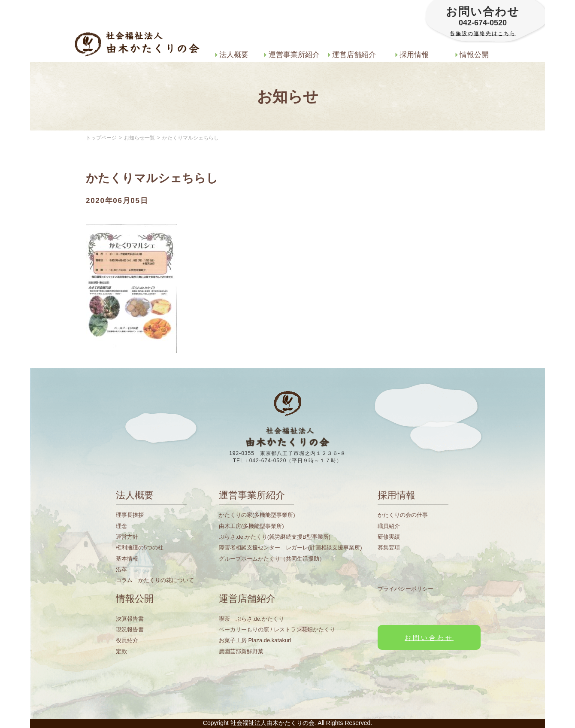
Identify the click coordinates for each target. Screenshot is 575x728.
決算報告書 (130, 619)
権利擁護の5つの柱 (140, 548)
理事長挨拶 (130, 515)
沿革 (121, 569)
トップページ (101, 138)
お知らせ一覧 (139, 138)
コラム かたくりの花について (155, 580)
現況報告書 (130, 629)
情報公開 (472, 55)
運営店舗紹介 (352, 55)
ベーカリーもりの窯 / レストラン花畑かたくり (277, 629)
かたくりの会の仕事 (403, 515)
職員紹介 (389, 526)
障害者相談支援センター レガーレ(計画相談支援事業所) (291, 548)
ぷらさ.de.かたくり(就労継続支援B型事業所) (275, 537)
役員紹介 (127, 640)
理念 (121, 526)
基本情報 (127, 559)
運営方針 (127, 537)
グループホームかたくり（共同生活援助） (272, 559)
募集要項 (389, 548)
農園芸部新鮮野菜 (241, 651)
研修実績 (389, 537)
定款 (121, 651)
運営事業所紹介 (292, 55)
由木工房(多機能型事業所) (251, 526)
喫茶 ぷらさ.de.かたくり (251, 619)
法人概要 (232, 55)
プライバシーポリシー (406, 589)
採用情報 (412, 55)
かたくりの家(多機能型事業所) (257, 515)
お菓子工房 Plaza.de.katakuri (255, 640)
